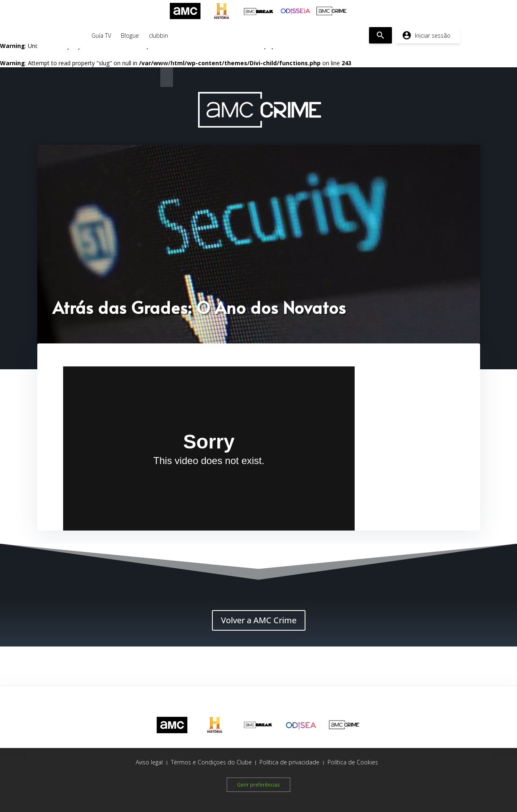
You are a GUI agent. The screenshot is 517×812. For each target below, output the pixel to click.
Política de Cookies (353, 762)
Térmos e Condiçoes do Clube (211, 762)
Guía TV (101, 35)
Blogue (130, 35)
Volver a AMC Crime (259, 620)
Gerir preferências (258, 784)
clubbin (158, 35)
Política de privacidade (289, 762)
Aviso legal (149, 762)
